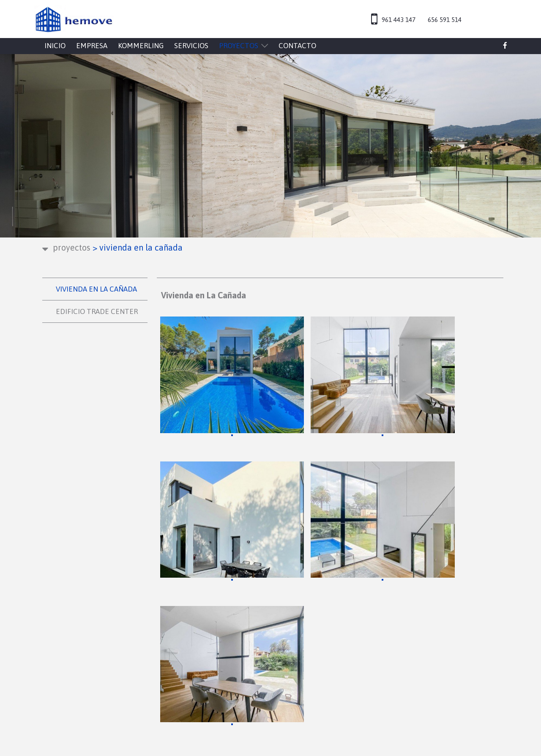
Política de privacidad (382, 603)
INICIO (55, 46)
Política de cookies (377, 614)
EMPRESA (92, 46)
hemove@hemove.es (112, 655)
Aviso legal (364, 593)
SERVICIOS (191, 46)
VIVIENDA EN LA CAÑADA (96, 289)
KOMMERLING (141, 46)
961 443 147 (399, 20)
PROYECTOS (239, 46)
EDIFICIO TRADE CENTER (97, 311)
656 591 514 (445, 20)
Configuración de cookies (388, 624)
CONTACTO (297, 46)
